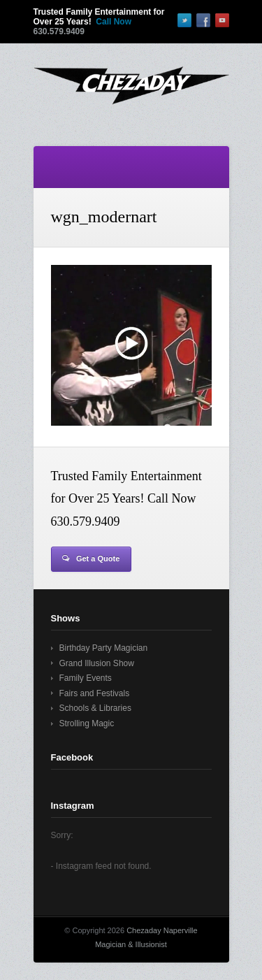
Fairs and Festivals (95, 693)
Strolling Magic (87, 723)
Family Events (86, 678)
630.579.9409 (59, 31)
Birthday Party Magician (104, 648)
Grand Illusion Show (97, 663)
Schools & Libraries (95, 708)
